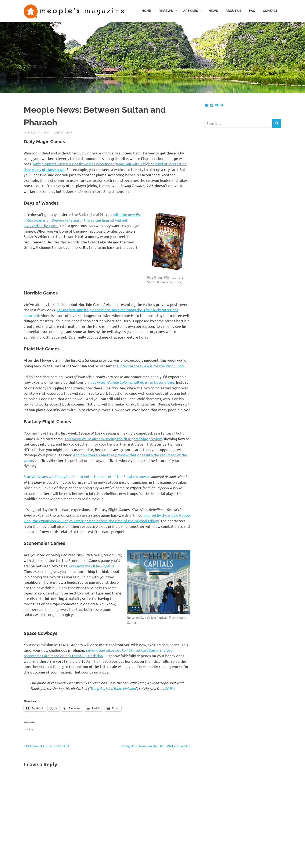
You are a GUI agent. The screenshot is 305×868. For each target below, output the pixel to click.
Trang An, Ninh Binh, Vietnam (113, 688)
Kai (46, 132)
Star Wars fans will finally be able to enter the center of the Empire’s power (87, 476)
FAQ (252, 11)
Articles (193, 11)
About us (234, 11)
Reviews (168, 11)
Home (146, 11)
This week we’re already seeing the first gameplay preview (113, 439)
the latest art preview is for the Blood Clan (148, 366)
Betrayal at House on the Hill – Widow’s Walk (154, 746)
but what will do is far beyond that (132, 382)
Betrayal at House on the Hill (47, 746)
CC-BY (169, 688)
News (213, 11)
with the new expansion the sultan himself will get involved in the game (83, 220)
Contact (270, 11)
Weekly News (63, 132)
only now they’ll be (91, 566)
